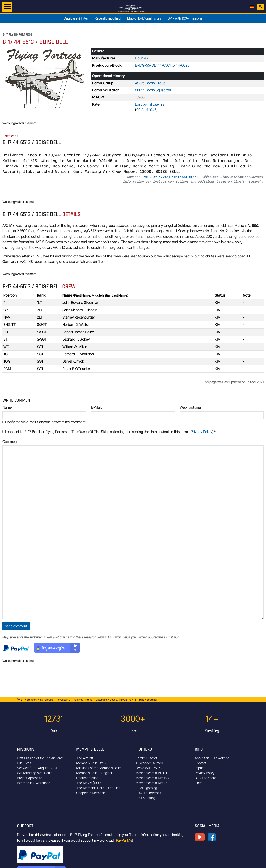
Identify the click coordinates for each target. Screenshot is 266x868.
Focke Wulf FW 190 (149, 768)
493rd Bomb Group (150, 83)
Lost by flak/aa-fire (150, 104)
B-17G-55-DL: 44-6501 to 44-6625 (162, 65)
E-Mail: (97, 407)
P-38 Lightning (146, 788)
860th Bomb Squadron (153, 90)
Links (199, 783)
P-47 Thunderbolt (148, 793)
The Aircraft (85, 758)
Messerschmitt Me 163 (152, 778)
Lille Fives (24, 763)
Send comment (16, 626)
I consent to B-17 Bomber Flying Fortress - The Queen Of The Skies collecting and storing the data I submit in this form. (109, 432)
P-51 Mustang (146, 798)
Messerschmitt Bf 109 (151, 773)
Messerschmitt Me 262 (152, 783)
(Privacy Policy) (201, 432)
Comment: (11, 442)
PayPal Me (124, 840)
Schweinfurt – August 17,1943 (38, 768)
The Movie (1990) (89, 783)
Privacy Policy (205, 773)
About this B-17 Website (212, 758)
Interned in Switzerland (34, 783)
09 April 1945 (146, 110)
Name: (7, 407)
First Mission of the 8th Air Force (40, 758)
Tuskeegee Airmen (149, 763)
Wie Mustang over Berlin (35, 773)
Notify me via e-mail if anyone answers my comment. (44, 422)
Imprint (200, 768)
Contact (200, 763)
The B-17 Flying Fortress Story (170, 177)
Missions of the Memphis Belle (99, 768)
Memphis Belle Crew (91, 763)
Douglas (141, 58)
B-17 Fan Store (205, 778)
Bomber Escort (146, 758)
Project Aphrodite (30, 778)
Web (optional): (192, 407)
